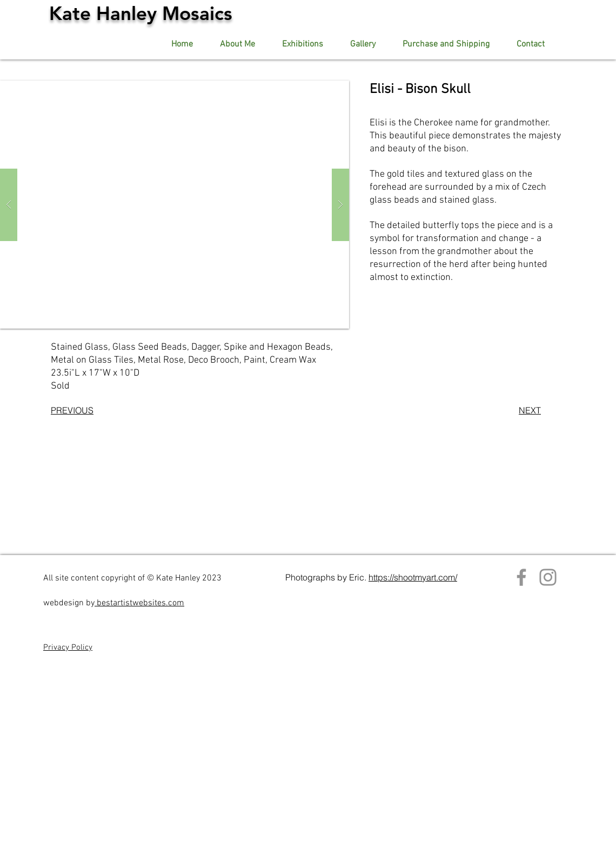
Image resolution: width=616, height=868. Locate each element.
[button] (363, 45)
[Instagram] (548, 577)
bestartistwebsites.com (139, 603)
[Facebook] (521, 577)
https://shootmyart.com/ (413, 577)
